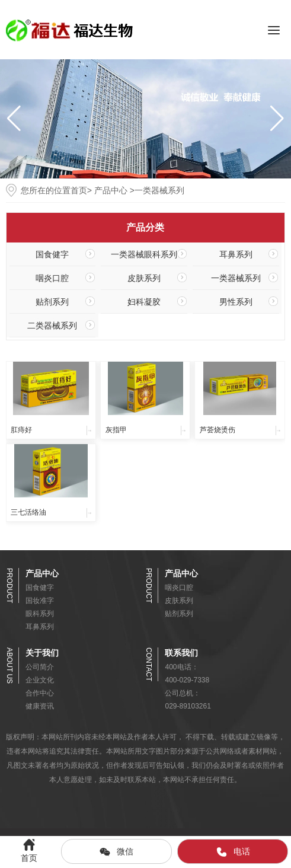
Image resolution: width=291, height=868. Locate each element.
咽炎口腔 (52, 278)
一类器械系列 (236, 278)
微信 (116, 852)
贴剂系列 (52, 302)
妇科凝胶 (144, 302)
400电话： (181, 667)
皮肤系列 (144, 278)
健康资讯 (40, 706)
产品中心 (111, 190)
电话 (233, 852)
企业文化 (40, 680)
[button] (277, 119)
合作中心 (40, 693)
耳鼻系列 (236, 254)
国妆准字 (40, 601)
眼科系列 (40, 614)
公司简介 (40, 667)
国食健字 (52, 254)
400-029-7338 (187, 680)
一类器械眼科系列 (144, 254)
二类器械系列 (52, 325)
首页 (79, 190)
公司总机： (183, 693)
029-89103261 (188, 706)
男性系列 (236, 302)
